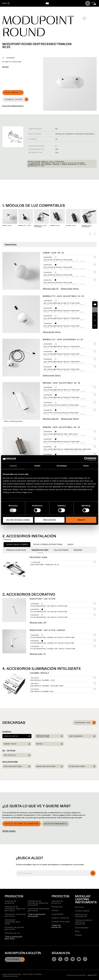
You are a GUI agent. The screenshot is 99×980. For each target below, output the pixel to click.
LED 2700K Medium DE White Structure (62, 303)
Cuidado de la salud (61, 922)
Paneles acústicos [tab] (16, 550)
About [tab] (86, 466)
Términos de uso (10, 976)
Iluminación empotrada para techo (15, 915)
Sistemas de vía (12, 933)
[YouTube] (79, 959)
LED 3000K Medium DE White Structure (62, 318)
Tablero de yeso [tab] (40, 550)
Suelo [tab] (70, 544)
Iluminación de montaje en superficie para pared (38, 903)
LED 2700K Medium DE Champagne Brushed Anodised (67, 449)
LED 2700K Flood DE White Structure (61, 405)
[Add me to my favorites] (84, 18)
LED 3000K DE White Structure (58, 275)
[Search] (88, 3)
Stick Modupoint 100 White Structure (49, 606)
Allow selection (49, 520)
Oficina (55, 910)
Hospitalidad (57, 914)
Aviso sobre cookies (32, 974)
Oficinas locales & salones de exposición (84, 922)
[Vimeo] (73, 959)
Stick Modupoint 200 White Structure (49, 617)
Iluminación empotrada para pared (38, 910)
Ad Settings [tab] (62, 466)
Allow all (81, 520)
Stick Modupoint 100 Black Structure (49, 612)
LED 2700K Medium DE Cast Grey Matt (61, 434)
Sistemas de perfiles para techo (14, 928)
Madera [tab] (78, 550)
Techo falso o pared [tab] (17, 544)
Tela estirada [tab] (61, 550)
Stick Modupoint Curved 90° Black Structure (52, 643)
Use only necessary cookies (18, 520)
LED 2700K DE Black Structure (58, 267)
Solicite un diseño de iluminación (22, 824)
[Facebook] (60, 959)
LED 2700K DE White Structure (58, 260)
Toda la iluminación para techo (14, 938)
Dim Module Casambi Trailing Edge (47, 686)
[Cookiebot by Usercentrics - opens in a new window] (86, 459)
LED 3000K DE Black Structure (58, 283)
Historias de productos (10, 902)
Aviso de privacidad (12, 974)
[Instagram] (54, 959)
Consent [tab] (13, 466)
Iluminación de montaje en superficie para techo (15, 909)
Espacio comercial (60, 918)
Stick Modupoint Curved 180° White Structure (53, 649)
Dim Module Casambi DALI (42, 692)
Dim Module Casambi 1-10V (43, 680)
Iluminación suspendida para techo (12, 922)
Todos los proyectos (56, 926)
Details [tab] (37, 466)
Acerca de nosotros (76, 975)
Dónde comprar (9, 831)
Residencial (57, 907)
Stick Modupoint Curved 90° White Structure (52, 638)
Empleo (79, 935)
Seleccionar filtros (70, 289)
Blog (77, 931)
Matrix (5, 67)
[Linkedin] (66, 959)
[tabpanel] (49, 564)
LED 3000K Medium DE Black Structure (62, 326)
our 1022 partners (18, 478)
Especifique (11, 244)
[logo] (47, 3)
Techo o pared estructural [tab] (48, 544)
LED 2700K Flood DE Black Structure (61, 413)
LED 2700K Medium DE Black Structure (62, 311)
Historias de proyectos (57, 902)
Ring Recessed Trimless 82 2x (45, 565)
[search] (93, 873)
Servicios (79, 907)
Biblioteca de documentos (81, 915)
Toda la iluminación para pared (37, 915)
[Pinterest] (85, 959)
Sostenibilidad (82, 928)
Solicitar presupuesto (55, 824)
